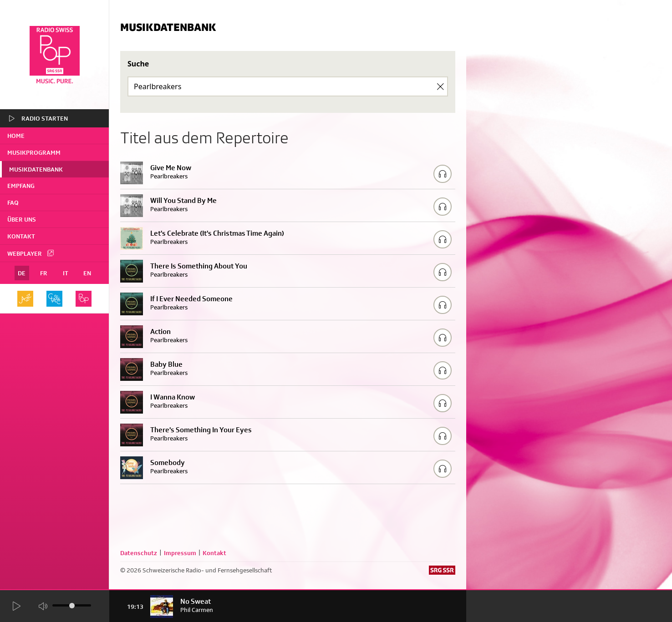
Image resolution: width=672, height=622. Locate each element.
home (16, 136)
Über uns (22, 219)
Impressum (180, 553)
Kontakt (21, 236)
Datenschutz (139, 553)
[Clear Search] (440, 86)
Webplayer (31, 253)
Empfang (21, 186)
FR (44, 273)
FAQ (13, 202)
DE (22, 273)
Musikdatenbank (36, 169)
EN (87, 273)
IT (66, 273)
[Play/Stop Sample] (443, 174)
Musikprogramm (34, 152)
